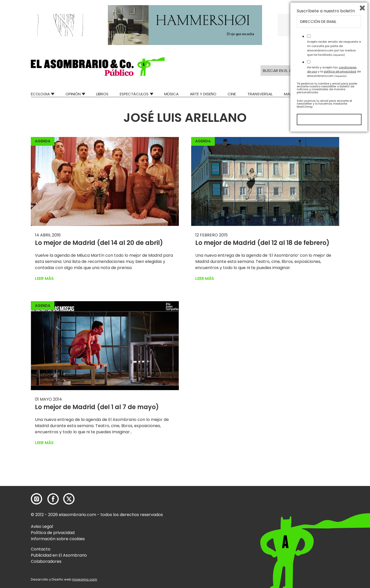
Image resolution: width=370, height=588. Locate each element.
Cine (232, 94)
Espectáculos (134, 94)
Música (171, 94)
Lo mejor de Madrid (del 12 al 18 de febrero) (262, 243)
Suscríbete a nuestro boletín (326, 465)
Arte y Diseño (203, 94)
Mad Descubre (298, 94)
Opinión (73, 94)
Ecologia (40, 94)
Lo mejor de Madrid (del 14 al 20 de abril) (99, 243)
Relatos (331, 94)
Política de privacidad (53, 533)
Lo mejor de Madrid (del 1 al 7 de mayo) (97, 407)
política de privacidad (340, 525)
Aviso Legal (42, 526)
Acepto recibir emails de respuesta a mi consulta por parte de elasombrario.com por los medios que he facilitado (334, 502)
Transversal (260, 94)
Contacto (41, 549)
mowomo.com (85, 579)
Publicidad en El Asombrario (59, 555)
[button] (98, 67)
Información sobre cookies (58, 539)
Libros (102, 94)
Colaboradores (46, 561)
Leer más (44, 278)
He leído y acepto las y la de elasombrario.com (334, 525)
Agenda (43, 141)
